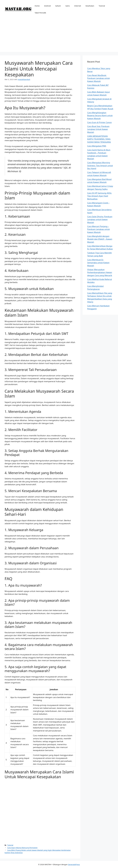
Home (37, 6)
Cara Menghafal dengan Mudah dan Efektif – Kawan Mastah (100, 239)
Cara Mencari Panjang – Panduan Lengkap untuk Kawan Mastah (98, 229)
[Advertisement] (59, 36)
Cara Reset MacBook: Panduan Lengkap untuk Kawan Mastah (98, 78)
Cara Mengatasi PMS (97, 146)
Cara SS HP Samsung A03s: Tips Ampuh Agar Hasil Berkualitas (100, 196)
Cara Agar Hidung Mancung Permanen (22, 848)
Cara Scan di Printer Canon (100, 122)
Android (47, 6)
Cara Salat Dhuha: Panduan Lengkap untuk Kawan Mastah (100, 219)
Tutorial (102, 6)
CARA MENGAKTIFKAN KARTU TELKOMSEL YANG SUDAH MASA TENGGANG (99, 139)
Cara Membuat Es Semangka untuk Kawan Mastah (98, 263)
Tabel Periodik (40, 13)
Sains (68, 6)
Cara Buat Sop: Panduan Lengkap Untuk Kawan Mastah (98, 129)
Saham (58, 6)
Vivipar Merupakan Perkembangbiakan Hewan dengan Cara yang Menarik (100, 272)
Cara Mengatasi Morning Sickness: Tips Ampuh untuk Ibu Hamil (100, 165)
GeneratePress (74, 864)
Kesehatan (90, 6)
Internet (78, 6)
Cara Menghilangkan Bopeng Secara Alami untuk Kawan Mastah (100, 115)
